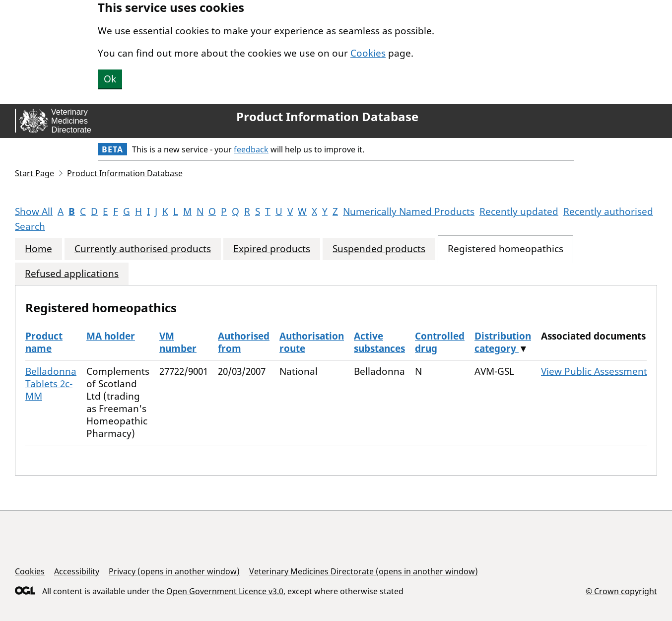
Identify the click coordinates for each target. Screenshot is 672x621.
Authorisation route (312, 342)
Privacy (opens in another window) (174, 571)
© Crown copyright (621, 591)
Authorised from (244, 342)
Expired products (272, 249)
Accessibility (77, 571)
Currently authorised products (143, 249)
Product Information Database (327, 117)
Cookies (368, 53)
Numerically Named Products (409, 211)
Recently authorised (608, 211)
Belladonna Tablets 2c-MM (51, 384)
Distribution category (503, 342)
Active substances (379, 342)
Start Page (34, 173)
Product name (44, 342)
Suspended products (379, 249)
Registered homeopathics (505, 249)
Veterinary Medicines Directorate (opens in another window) (364, 571)
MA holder (111, 336)
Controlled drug (440, 342)
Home (38, 249)
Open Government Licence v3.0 (225, 591)
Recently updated (519, 211)
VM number (178, 342)
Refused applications (72, 274)
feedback (251, 149)
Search (30, 226)
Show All (34, 211)
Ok (110, 79)
